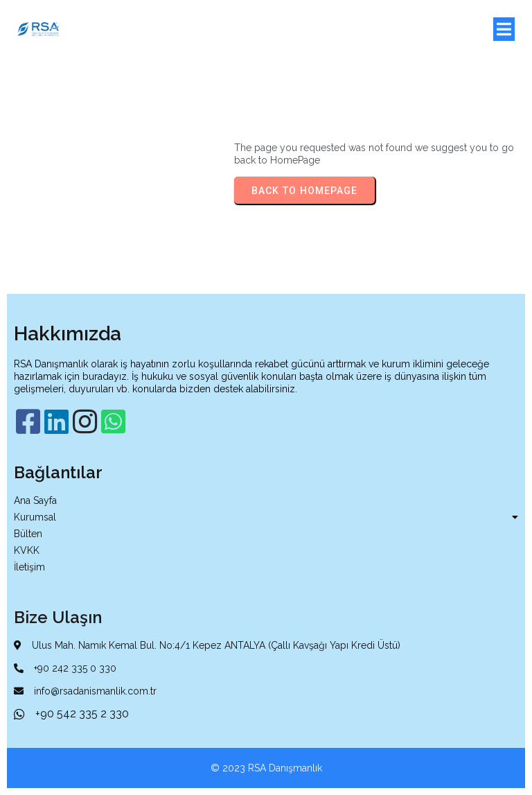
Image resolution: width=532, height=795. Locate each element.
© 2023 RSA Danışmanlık (266, 768)
